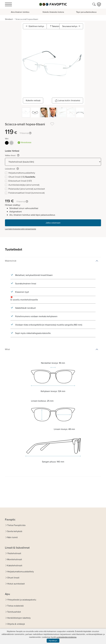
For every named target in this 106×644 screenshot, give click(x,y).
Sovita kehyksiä (15, 531)
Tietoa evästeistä (15, 606)
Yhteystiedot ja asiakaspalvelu (22, 600)
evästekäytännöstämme (66, 637)
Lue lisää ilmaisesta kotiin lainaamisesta (20, 229)
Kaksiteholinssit (15, 565)
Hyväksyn (53, 641)
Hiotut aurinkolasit (16, 584)
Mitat (7, 349)
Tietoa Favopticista (16, 525)
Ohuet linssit (13, 578)
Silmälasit (9, 19)
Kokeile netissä (33, 100)
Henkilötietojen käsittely (19, 618)
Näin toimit (12, 537)
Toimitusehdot (14, 612)
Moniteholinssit (15, 559)
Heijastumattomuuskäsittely (20, 572)
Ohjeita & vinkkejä (16, 624)
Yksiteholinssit (14, 553)
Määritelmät (11, 261)
